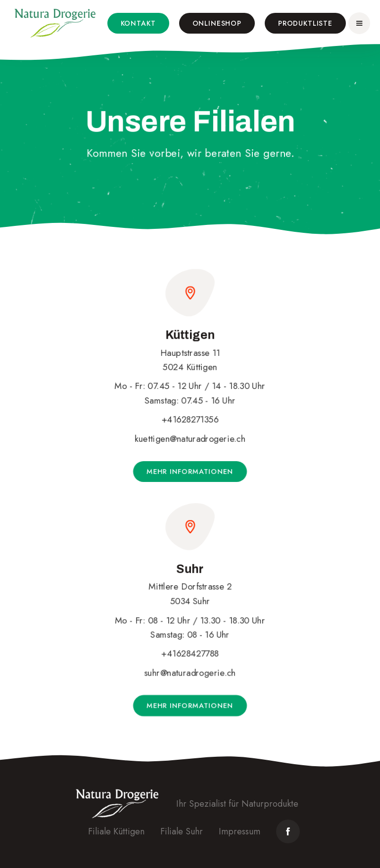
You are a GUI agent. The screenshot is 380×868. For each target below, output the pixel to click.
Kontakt (138, 23)
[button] (359, 23)
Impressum (239, 831)
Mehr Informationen (190, 472)
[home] (55, 23)
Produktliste (305, 23)
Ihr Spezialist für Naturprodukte (237, 804)
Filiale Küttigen (116, 831)
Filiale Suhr (182, 831)
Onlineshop (217, 23)
